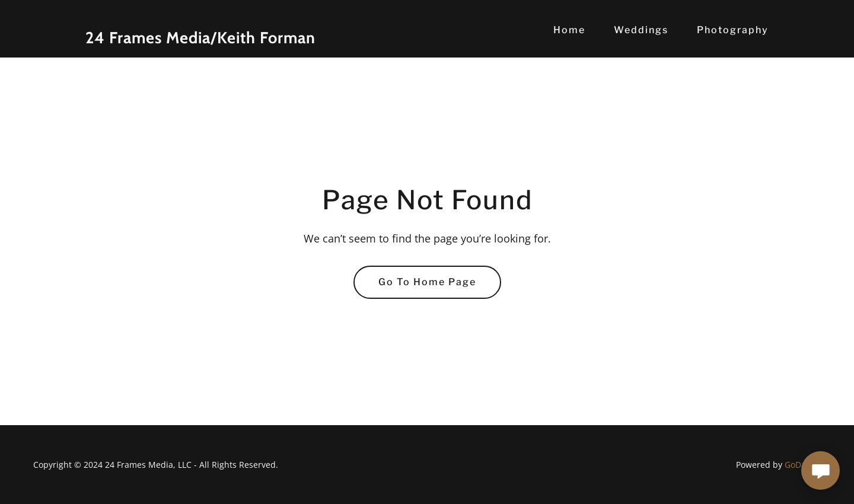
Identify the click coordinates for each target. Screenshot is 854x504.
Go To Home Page (427, 282)
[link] (205, 40)
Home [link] (569, 30)
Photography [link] (733, 30)
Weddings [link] (641, 30)
